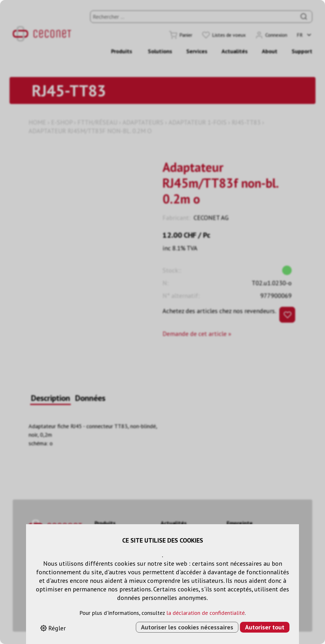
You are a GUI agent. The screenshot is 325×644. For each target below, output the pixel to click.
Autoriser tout (265, 627)
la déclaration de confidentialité (206, 613)
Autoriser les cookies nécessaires (187, 627)
